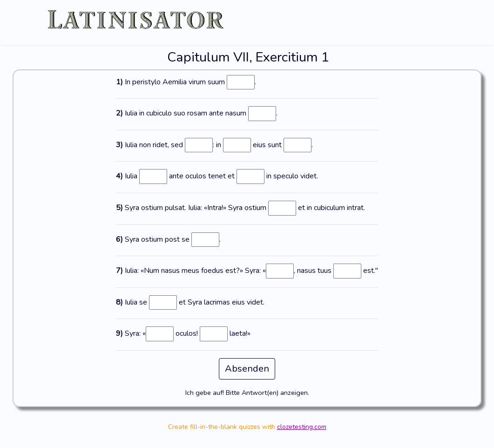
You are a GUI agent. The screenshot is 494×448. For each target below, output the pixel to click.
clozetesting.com (302, 427)
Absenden (247, 369)
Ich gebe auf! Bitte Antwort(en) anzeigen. (247, 393)
